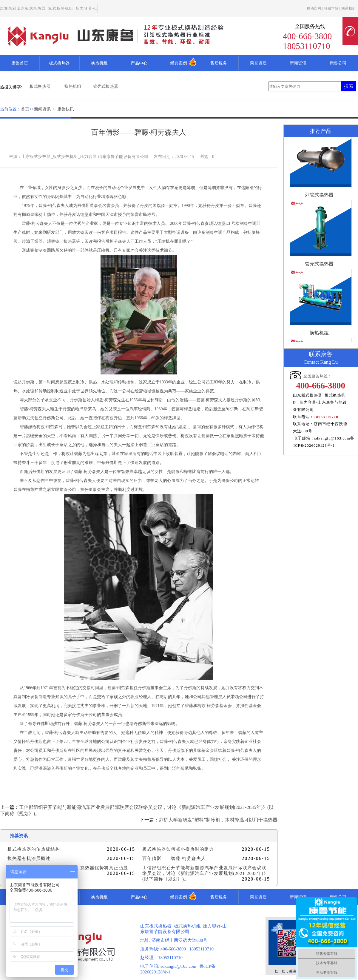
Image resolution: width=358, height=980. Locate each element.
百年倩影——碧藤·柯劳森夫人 (174, 858)
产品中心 (139, 63)
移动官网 (314, 8)
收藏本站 (331, 8)
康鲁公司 (338, 63)
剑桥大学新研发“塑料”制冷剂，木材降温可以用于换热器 (218, 820)
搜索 (349, 86)
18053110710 (326, 417)
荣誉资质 (258, 63)
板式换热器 (59, 63)
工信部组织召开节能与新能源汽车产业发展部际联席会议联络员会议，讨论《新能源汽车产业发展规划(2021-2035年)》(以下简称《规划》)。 (205, 873)
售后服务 (219, 63)
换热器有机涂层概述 (29, 858)
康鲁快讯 (66, 109)
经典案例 (179, 63)
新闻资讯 (298, 63)
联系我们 (348, 8)
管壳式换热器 (106, 86)
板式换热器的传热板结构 (34, 849)
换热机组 (99, 63)
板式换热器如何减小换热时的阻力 (178, 849)
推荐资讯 (19, 836)
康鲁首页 (20, 63)
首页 (25, 109)
